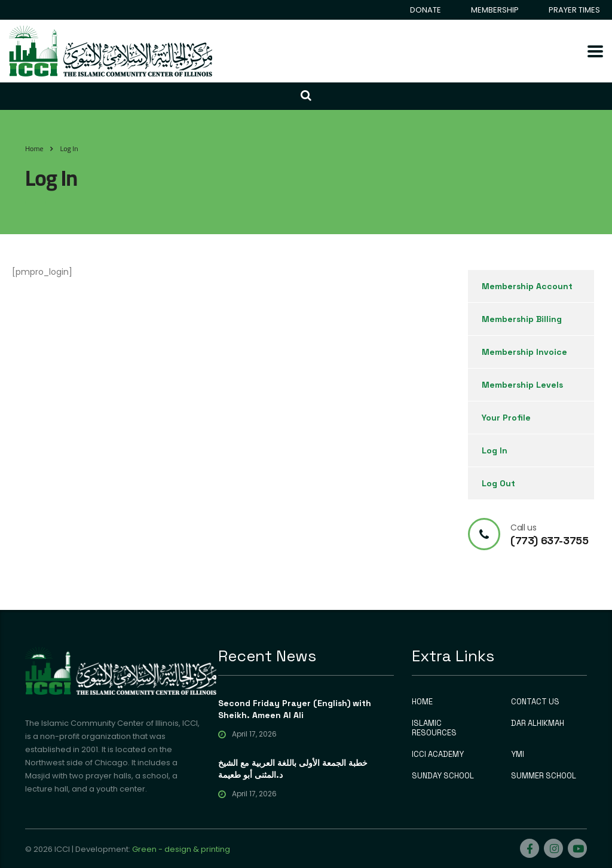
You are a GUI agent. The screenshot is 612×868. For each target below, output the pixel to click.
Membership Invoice (524, 352)
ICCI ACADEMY (438, 754)
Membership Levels (522, 385)
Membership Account (527, 286)
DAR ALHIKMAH (538, 723)
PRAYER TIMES (574, 10)
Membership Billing (522, 319)
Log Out (498, 483)
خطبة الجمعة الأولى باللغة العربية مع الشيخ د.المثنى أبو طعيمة (293, 769)
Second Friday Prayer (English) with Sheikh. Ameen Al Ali (295, 709)
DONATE (426, 10)
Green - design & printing (181, 849)
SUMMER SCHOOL (544, 776)
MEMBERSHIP (495, 10)
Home (34, 148)
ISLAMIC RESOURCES (434, 728)
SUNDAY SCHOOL (443, 776)
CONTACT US (535, 702)
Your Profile (506, 418)
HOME (422, 702)
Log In (495, 450)
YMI (518, 754)
